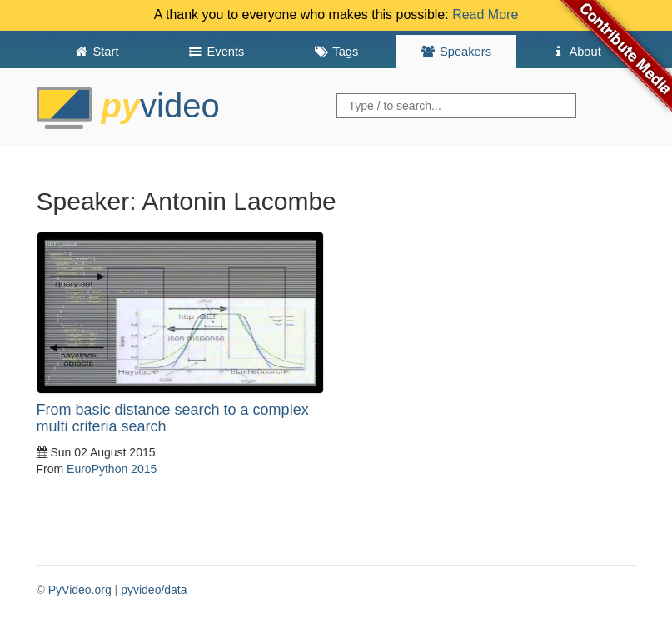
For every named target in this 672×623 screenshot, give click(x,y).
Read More (485, 15)
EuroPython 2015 (112, 469)
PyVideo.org (80, 590)
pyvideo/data (154, 590)
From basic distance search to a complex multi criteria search (173, 418)
